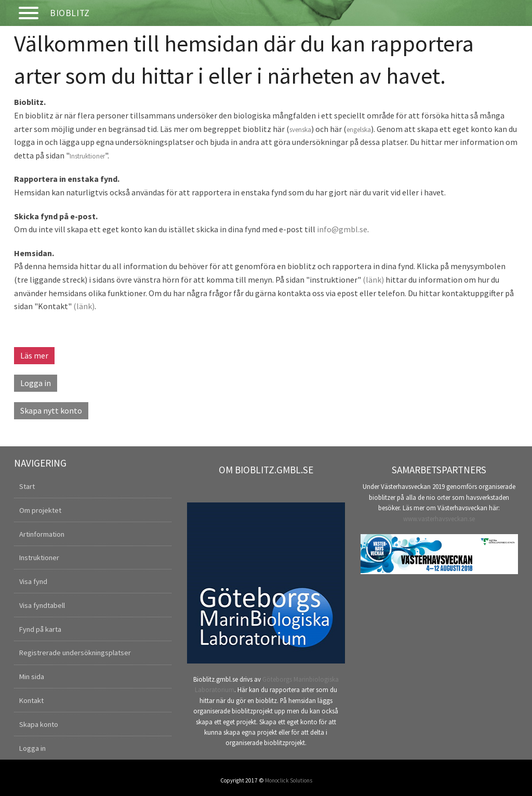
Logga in (36, 383)
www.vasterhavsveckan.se (439, 519)
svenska (300, 130)
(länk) (373, 280)
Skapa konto (39, 724)
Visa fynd (33, 581)
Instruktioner (87, 156)
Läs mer (34, 355)
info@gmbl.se (342, 229)
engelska (359, 130)
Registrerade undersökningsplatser (75, 653)
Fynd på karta (40, 629)
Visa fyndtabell (42, 605)
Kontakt (31, 700)
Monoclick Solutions (289, 780)
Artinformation (42, 534)
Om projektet (40, 510)
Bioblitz (70, 13)
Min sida (32, 676)
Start (27, 486)
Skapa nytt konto (51, 410)
